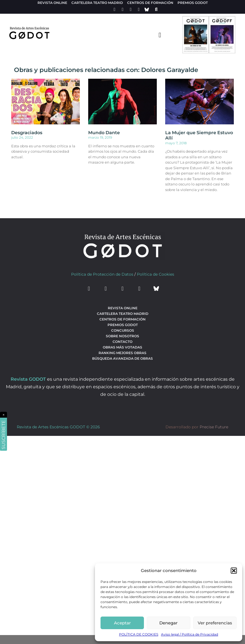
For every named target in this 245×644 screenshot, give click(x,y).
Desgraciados (27, 133)
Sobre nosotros (123, 336)
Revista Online (52, 3)
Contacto (123, 342)
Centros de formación (150, 3)
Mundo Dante (104, 133)
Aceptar (122, 623)
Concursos (123, 330)
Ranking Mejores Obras (123, 353)
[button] (234, 571)
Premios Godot (193, 3)
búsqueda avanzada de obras (123, 358)
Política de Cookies (156, 274)
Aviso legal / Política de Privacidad (190, 634)
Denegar (168, 623)
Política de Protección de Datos (102, 274)
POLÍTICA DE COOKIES (139, 634)
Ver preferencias (215, 623)
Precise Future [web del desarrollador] (214, 427)
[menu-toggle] (160, 35)
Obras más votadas (123, 347)
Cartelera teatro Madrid (97, 3)
